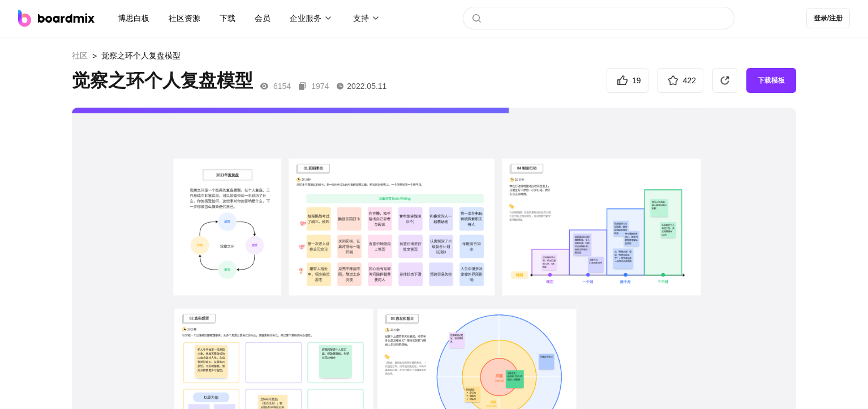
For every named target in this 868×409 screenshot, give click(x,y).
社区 (80, 56)
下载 (227, 18)
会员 (263, 18)
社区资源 (184, 18)
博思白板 (134, 18)
